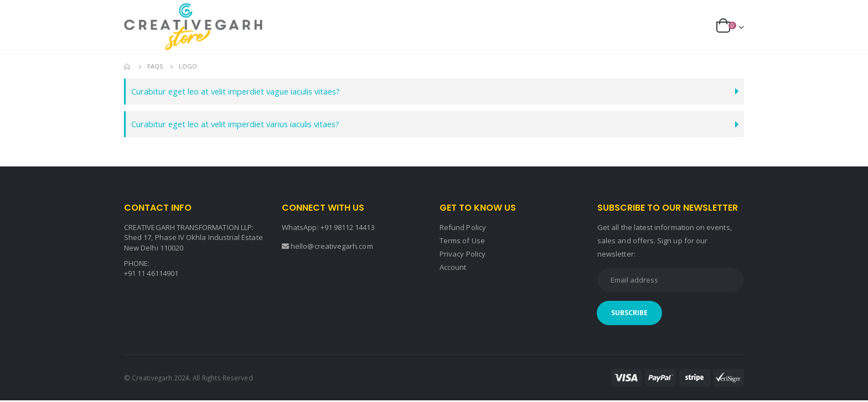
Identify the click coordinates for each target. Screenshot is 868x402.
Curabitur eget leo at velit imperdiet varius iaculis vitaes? (245, 125)
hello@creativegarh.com (332, 248)
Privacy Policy (463, 255)
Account (453, 269)
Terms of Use (462, 242)
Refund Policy (463, 229)
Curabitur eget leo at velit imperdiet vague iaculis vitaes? (245, 92)
